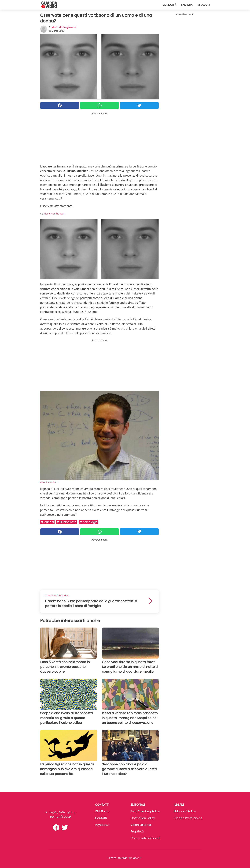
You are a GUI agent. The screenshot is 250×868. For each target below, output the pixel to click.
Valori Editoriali (141, 825)
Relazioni (204, 5)
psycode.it (102, 825)
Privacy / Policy (185, 811)
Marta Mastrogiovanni (64, 27)
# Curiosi (47, 522)
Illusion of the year (54, 214)
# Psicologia (88, 522)
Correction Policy (143, 818)
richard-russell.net (49, 482)
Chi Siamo (102, 811)
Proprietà (137, 831)
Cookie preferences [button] (188, 818)
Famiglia (187, 5)
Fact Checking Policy (145, 811)
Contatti (101, 818)
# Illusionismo (67, 522)
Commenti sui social (145, 838)
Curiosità (169, 5)
